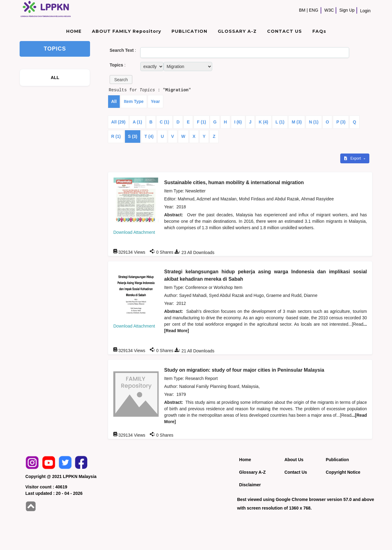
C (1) (164, 122)
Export (353, 158)
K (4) (264, 122)
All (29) (118, 122)
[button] (121, 80)
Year (156, 101)
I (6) (238, 122)
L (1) (280, 122)
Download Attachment (134, 232)
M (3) (297, 122)
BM (302, 10)
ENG (314, 10)
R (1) (116, 136)
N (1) (314, 122)
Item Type (134, 101)
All (114, 101)
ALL (55, 78)
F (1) (202, 122)
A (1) (137, 122)
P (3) (341, 122)
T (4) (149, 136)
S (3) (133, 136)
